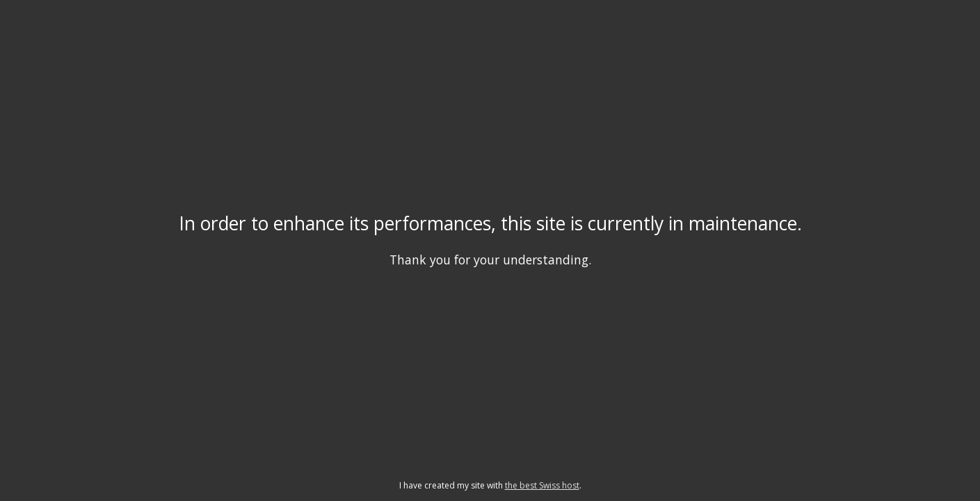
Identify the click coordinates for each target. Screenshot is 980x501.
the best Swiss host (542, 485)
